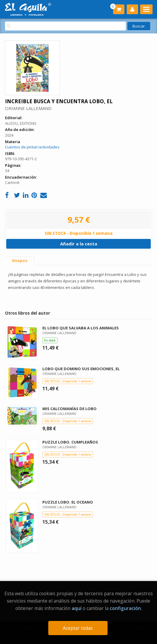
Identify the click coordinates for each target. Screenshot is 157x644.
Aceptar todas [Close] (78, 628)
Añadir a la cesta (79, 244)
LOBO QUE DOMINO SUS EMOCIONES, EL (81, 369)
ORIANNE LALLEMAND (28, 108)
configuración (125, 608)
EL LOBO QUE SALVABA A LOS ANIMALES (81, 328)
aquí (77, 608)
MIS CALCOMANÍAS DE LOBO (69, 409)
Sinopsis (20, 261)
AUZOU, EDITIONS (21, 123)
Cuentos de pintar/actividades (32, 147)
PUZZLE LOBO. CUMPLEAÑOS (70, 442)
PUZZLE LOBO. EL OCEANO (68, 502)
